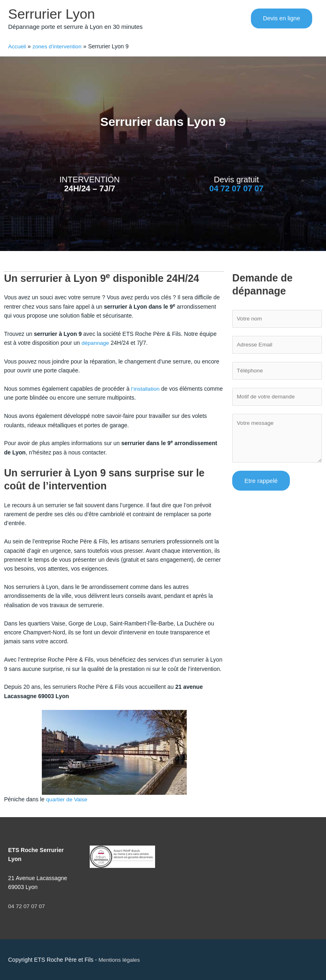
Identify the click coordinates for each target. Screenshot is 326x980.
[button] (281, 19)
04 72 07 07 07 (236, 189)
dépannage (96, 343)
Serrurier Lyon (53, 14)
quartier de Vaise (68, 799)
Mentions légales (120, 960)
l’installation (146, 389)
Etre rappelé (261, 483)
